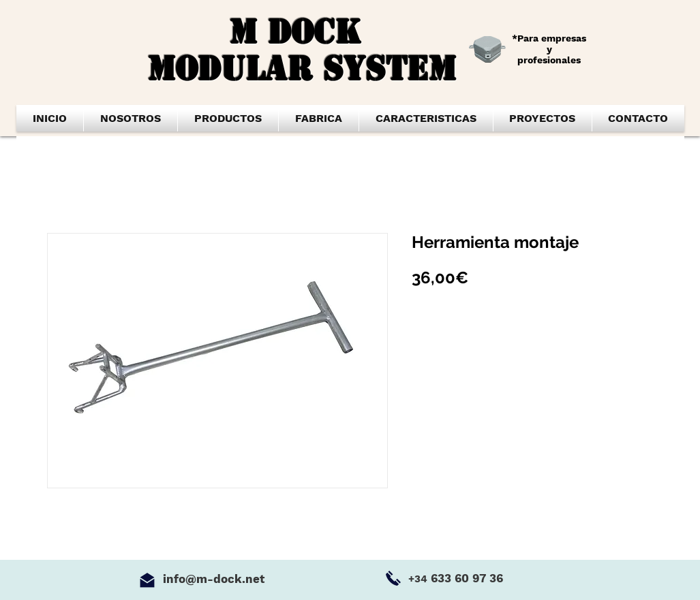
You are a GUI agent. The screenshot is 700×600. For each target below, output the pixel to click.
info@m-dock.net (214, 579)
